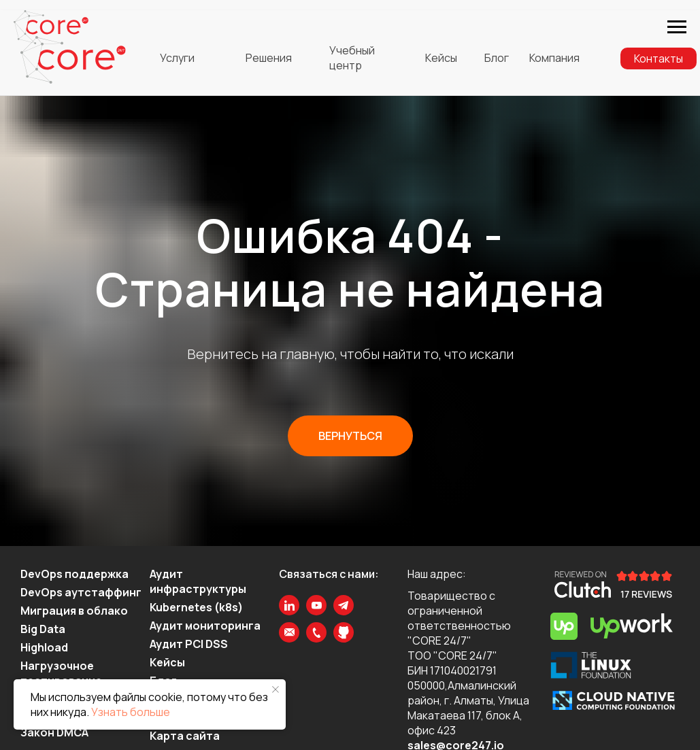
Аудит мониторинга (205, 626)
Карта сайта (185, 736)
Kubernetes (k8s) (196, 607)
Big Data (43, 629)
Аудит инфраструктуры (198, 581)
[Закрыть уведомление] (276, 689)
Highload (44, 647)
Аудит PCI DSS (189, 644)
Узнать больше (131, 712)
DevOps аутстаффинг (81, 592)
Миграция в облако (74, 611)
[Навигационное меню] (677, 27)
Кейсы (167, 662)
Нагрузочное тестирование (61, 673)
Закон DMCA (54, 732)
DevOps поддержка (74, 574)
